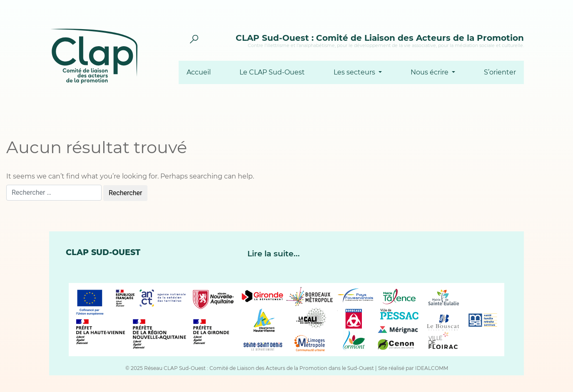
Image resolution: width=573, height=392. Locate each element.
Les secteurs (355, 72)
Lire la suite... (274, 254)
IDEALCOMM (432, 368)
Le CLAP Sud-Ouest (272, 72)
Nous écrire (430, 72)
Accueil (199, 72)
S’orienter (500, 72)
